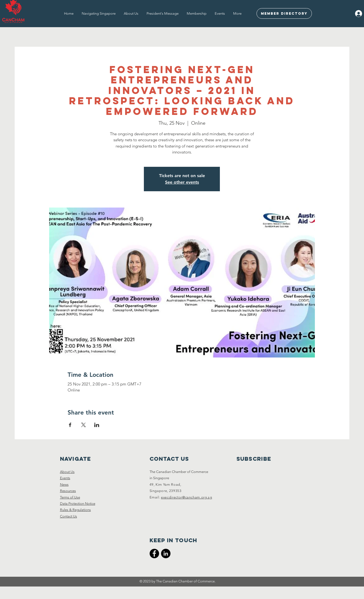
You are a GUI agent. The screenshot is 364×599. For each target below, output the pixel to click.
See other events (182, 182)
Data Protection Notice (78, 504)
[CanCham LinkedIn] (166, 553)
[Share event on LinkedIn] (97, 425)
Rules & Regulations (75, 510)
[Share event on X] (83, 425)
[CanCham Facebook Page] (154, 553)
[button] (99, 14)
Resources (68, 491)
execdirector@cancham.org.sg (187, 497)
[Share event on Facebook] (70, 425)
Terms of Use (70, 497)
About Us (67, 472)
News (64, 484)
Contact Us (69, 516)
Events (65, 478)
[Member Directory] (284, 13)
